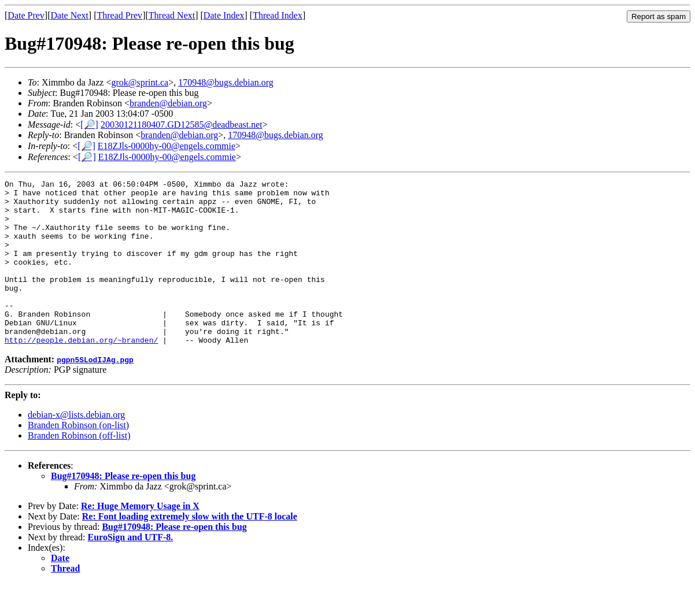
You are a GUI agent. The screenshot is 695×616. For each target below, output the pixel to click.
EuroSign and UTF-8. (131, 570)
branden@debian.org (168, 103)
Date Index (224, 15)
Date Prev (26, 15)
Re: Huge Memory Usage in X (140, 539)
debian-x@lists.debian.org (76, 448)
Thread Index (278, 15)
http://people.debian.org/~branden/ (81, 373)
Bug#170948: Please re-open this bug (123, 509)
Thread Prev (119, 15)
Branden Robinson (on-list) (78, 458)
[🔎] (89, 125)
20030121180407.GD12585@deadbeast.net (182, 125)
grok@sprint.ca (140, 82)
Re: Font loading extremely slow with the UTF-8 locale (190, 549)
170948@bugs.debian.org (226, 82)
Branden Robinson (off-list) (79, 468)
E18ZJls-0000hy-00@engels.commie (167, 146)
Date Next (70, 15)
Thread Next (172, 15)
